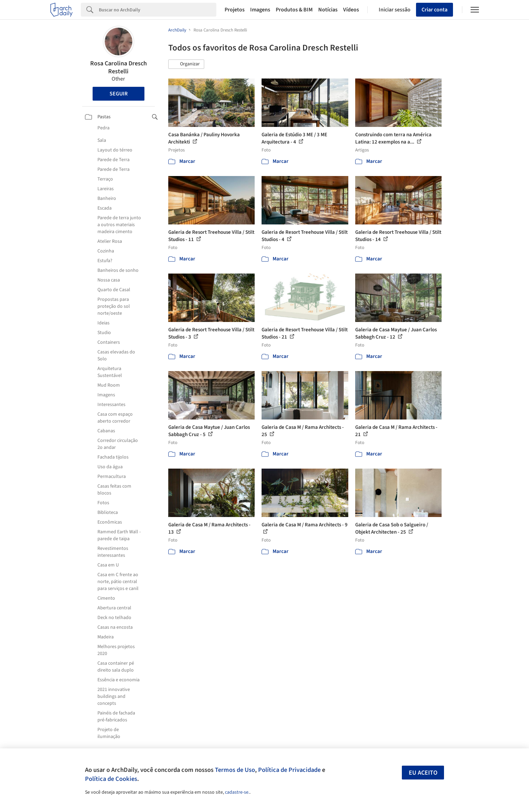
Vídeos (351, 10)
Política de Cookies (111, 779)
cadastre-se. (237, 792)
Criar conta (434, 10)
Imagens (260, 10)
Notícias (328, 10)
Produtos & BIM (294, 10)
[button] (186, 64)
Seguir (119, 94)
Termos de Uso (235, 770)
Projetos (235, 10)
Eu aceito (423, 773)
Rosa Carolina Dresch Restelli (119, 67)
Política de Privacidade (289, 770)
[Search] (158, 10)
